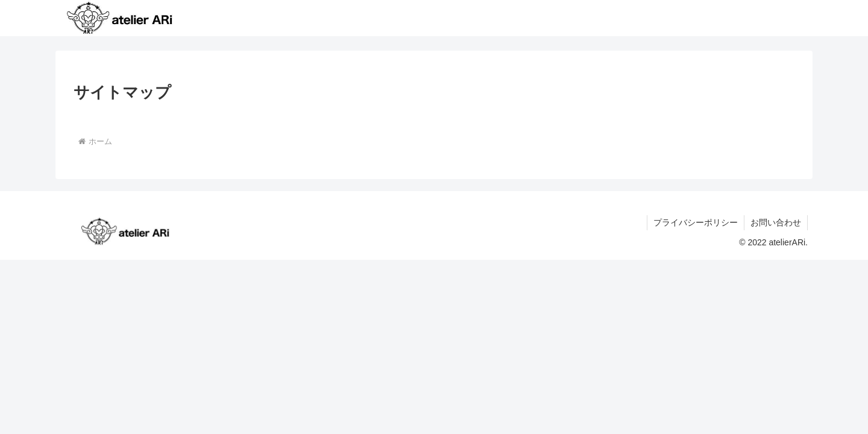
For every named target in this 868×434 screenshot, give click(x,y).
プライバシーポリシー (696, 222)
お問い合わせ (776, 222)
